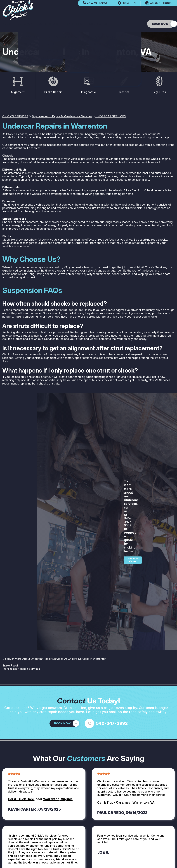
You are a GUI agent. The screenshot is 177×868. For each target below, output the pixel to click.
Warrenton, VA (143, 802)
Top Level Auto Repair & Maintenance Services (62, 116)
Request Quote (133, 560)
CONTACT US (98, 24)
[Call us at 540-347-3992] (106, 723)
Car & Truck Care (21, 799)
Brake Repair (11, 665)
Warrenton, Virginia (58, 799)
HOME (6, 24)
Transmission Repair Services (21, 669)
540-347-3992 (128, 522)
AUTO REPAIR (48, 24)
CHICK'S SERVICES (15, 116)
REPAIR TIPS (73, 24)
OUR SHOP (25, 24)
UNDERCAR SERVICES (111, 116)
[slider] (14, 774)
